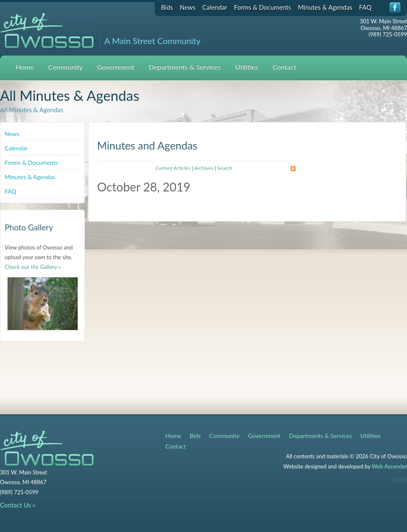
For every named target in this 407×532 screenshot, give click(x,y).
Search (224, 168)
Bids (167, 7)
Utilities (247, 67)
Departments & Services (185, 67)
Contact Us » (18, 505)
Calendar (215, 7)
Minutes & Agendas (325, 7)
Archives (204, 168)
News (188, 7)
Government (116, 67)
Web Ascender (389, 466)
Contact (284, 67)
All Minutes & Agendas (32, 110)
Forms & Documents (263, 7)
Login (400, 479)
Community (66, 67)
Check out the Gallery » (33, 267)
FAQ (365, 7)
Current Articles (173, 168)
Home (25, 67)
